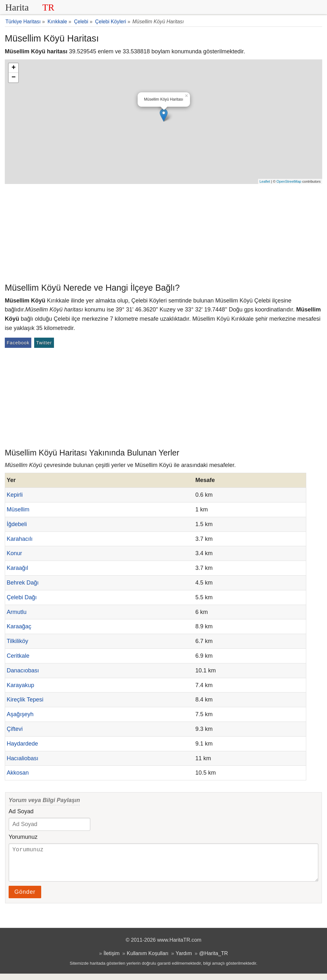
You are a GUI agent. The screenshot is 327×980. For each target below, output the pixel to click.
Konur (14, 553)
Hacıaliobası (23, 758)
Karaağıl (17, 568)
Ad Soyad (21, 811)
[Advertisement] (163, 232)
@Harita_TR (214, 960)
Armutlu (17, 612)
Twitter (44, 343)
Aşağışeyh (20, 714)
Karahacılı (20, 539)
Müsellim (18, 509)
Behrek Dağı (23, 583)
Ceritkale (18, 656)
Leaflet (265, 181)
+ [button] (14, 68)
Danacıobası (23, 670)
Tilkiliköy (17, 641)
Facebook (18, 343)
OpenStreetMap (289, 181)
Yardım (184, 960)
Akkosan (18, 773)
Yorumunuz (23, 837)
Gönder (25, 898)
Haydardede (22, 744)
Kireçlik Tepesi (25, 700)
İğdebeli (17, 524)
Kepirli (15, 495)
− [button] (14, 78)
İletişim (111, 960)
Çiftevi (15, 729)
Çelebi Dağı (22, 597)
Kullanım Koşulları (148, 960)
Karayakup (20, 685)
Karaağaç (19, 626)
